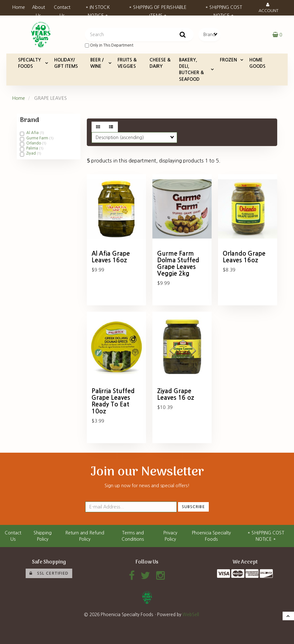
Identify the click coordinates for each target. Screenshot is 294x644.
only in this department (109, 45)
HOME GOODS (257, 63)
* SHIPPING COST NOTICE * (224, 9)
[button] (277, 35)
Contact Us (62, 9)
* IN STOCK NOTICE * (98, 9)
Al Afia (33, 133)
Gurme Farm (38, 138)
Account (268, 8)
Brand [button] (29, 120)
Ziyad (32, 153)
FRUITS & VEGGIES (127, 63)
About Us (38, 9)
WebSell (191, 615)
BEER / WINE (97, 63)
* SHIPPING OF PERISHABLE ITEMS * (158, 9)
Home (19, 7)
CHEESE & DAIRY (160, 63)
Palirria (33, 148)
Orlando (34, 143)
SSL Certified (49, 573)
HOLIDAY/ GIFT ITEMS (66, 63)
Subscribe (193, 507)
